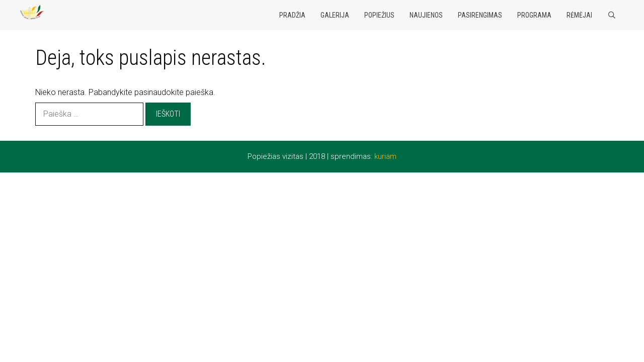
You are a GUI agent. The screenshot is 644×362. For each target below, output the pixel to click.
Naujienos (426, 15)
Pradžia (292, 15)
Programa (534, 15)
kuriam (385, 156)
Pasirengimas (480, 15)
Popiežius (379, 15)
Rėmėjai (579, 15)
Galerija (335, 15)
